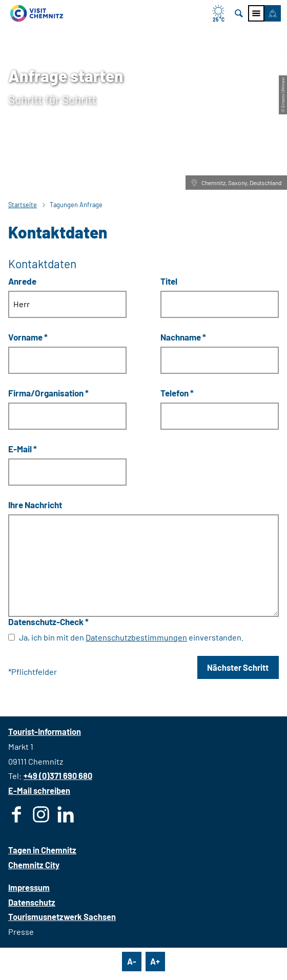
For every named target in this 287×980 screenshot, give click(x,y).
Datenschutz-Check (48, 621)
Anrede (22, 281)
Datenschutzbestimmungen (136, 637)
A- (132, 961)
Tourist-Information (45, 732)
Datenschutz (32, 902)
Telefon (177, 393)
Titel (169, 281)
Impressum (29, 887)
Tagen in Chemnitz (42, 850)
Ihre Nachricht (35, 505)
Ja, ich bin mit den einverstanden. (131, 637)
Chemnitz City (34, 865)
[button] (273, 13)
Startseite (23, 205)
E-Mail (23, 449)
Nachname (183, 337)
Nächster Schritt (238, 667)
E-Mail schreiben (39, 791)
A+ (155, 961)
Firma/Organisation (48, 393)
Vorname (28, 337)
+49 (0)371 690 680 (58, 776)
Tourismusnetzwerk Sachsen (62, 917)
